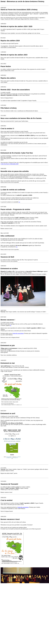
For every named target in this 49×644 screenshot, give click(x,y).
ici (19, 202)
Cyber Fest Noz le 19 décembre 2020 (10, 164)
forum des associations (18, 333)
